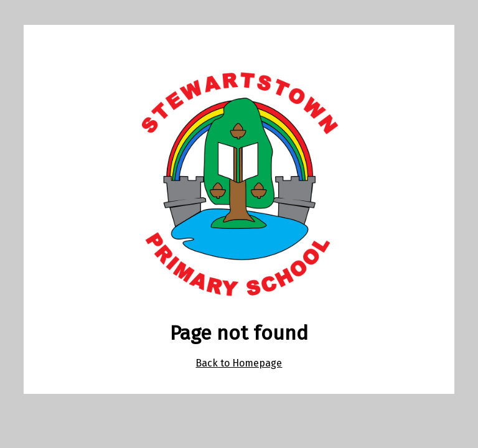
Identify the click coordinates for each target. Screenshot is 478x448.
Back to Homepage (239, 363)
